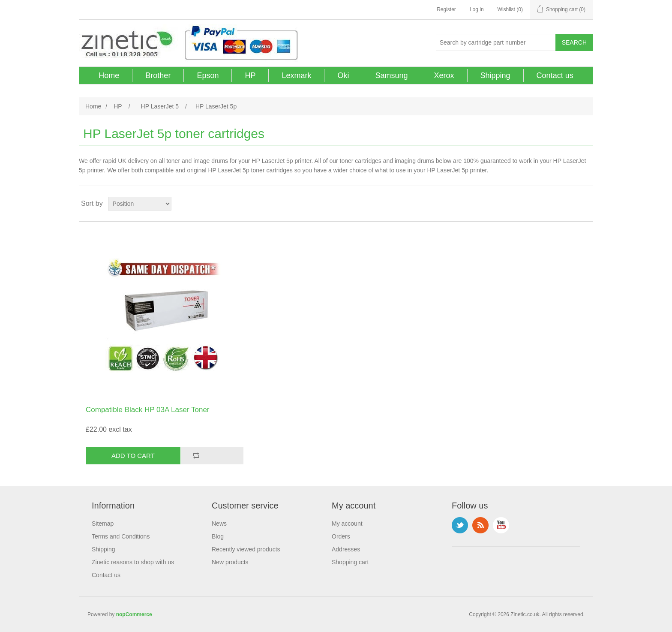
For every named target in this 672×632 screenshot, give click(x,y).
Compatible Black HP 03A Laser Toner (148, 410)
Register (446, 9)
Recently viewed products (246, 549)
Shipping (495, 75)
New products (230, 562)
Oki (343, 75)
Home (109, 75)
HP (250, 75)
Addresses (346, 549)
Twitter (460, 525)
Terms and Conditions (121, 536)
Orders (341, 536)
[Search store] (496, 42)
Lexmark (296, 75)
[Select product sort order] (140, 204)
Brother (158, 75)
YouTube (501, 525)
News (219, 524)
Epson (208, 75)
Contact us (555, 75)
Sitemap (103, 524)
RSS (480, 525)
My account (347, 524)
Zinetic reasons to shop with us (133, 562)
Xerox (444, 75)
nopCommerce (134, 614)
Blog (218, 536)
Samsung (391, 75)
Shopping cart (350, 562)
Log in (477, 9)
